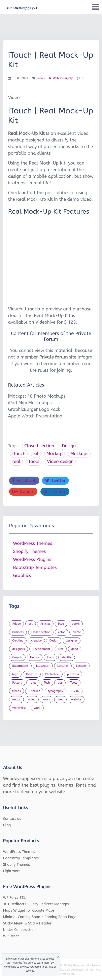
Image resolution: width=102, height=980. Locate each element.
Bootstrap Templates (35, 568)
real (16, 462)
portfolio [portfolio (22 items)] (73, 674)
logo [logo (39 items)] (15, 674)
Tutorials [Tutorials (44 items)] (34, 691)
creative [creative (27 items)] (36, 641)
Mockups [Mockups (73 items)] (32, 674)
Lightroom (12, 871)
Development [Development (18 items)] (41, 649)
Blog (7, 825)
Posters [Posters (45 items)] (17, 683)
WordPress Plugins (32, 560)
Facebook (24, 481)
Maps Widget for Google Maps (29, 910)
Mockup (55, 454)
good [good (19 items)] (75, 649)
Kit (36, 454)
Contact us (12, 819)
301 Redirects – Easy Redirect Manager (36, 904)
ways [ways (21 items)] (46, 700)
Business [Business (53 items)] (18, 632)
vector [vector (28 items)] (16, 700)
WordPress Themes (33, 544)
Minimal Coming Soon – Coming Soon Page (40, 917)
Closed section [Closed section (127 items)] (41, 632)
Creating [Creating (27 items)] (18, 641)
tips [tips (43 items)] (60, 683)
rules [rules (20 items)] (33, 683)
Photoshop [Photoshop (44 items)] (52, 674)
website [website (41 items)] (76, 700)
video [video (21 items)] (32, 700)
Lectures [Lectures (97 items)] (63, 666)
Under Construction (19, 930)
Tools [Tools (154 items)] (74, 683)
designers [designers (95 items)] (19, 649)
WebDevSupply (63, 78)
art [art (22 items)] (31, 624)
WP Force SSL (14, 898)
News (41, 78)
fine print (28, 963)
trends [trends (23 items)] (16, 691)
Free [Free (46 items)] (61, 649)
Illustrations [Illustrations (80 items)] (20, 666)
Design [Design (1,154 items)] (54, 641)
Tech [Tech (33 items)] (47, 683)
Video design (60, 462)
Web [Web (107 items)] (60, 700)
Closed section (39, 446)
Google (23, 492)
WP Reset (11, 936)
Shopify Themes (29, 552)
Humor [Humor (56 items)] (35, 657)
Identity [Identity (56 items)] (67, 657)
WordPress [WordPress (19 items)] (19, 708)
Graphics (22, 576)
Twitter (55, 481)
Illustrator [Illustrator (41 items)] (43, 666)
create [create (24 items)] (77, 632)
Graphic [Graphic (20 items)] (17, 657)
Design (69, 446)
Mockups (79, 454)
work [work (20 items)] (37, 708)
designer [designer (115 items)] (72, 641)
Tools (34, 462)
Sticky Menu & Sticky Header (27, 923)
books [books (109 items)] (76, 624)
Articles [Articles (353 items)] (45, 624)
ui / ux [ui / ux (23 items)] (75, 691)
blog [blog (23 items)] (61, 624)
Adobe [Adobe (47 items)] (16, 624)
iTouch (19, 454)
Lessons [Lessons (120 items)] (81, 666)
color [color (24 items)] (61, 632)
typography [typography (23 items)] (56, 691)
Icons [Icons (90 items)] (50, 657)
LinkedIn (55, 492)
